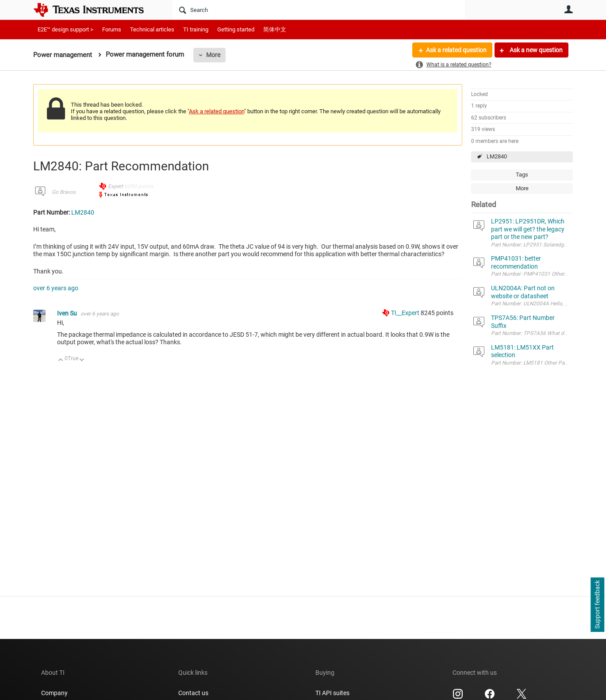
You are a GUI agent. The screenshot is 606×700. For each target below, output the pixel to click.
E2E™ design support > (65, 29)
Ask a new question (535, 50)
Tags (522, 175)
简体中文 (275, 29)
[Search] (319, 10)
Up (61, 360)
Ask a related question (456, 50)
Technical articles (152, 29)
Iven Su (68, 313)
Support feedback (597, 605)
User (568, 9)
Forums (112, 29)
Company (54, 693)
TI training (196, 29)
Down (82, 360)
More (213, 55)
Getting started (236, 29)
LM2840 (497, 156)
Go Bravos (64, 192)
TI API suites (332, 693)
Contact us (193, 693)
